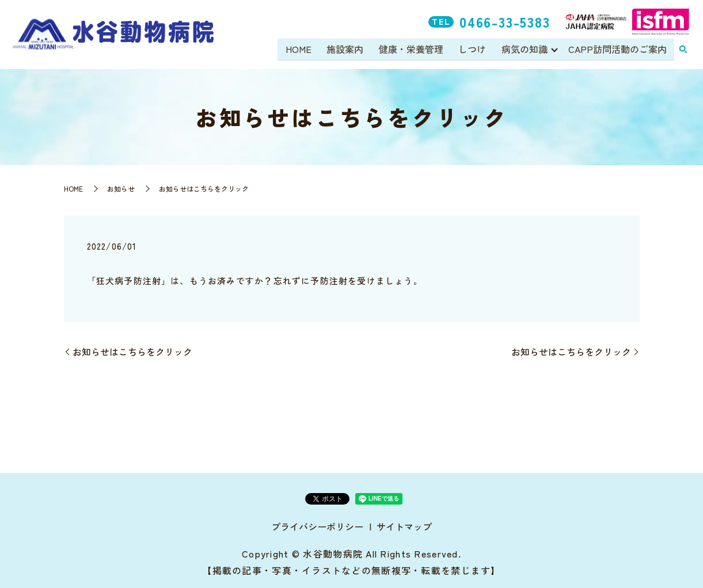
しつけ (473, 49)
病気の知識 (524, 49)
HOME (300, 49)
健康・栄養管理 (412, 49)
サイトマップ (404, 526)
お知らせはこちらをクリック (132, 352)
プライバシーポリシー (317, 526)
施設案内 (347, 49)
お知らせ (121, 188)
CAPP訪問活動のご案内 (617, 49)
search (683, 50)
